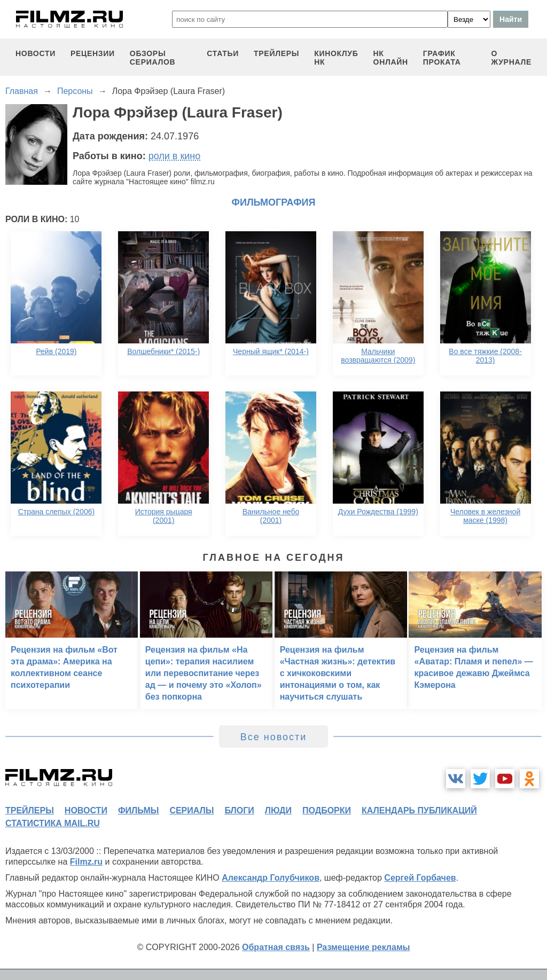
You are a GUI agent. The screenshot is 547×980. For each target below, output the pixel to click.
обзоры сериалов (153, 58)
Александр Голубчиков (271, 878)
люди (278, 810)
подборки (327, 810)
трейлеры (276, 53)
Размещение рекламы (364, 947)
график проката (442, 58)
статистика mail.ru (53, 823)
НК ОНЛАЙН (391, 58)
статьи (223, 53)
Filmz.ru (86, 862)
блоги (239, 810)
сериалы (192, 810)
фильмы (138, 810)
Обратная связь (276, 947)
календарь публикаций (419, 810)
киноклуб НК (336, 58)
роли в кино (175, 156)
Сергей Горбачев (420, 878)
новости (36, 53)
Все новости (274, 737)
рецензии (93, 53)
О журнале (511, 58)
